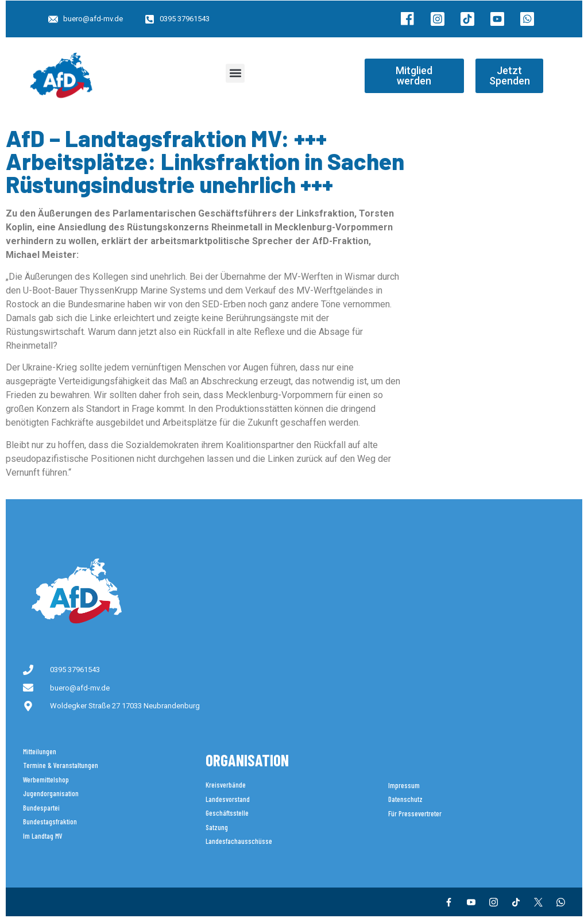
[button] (235, 73)
